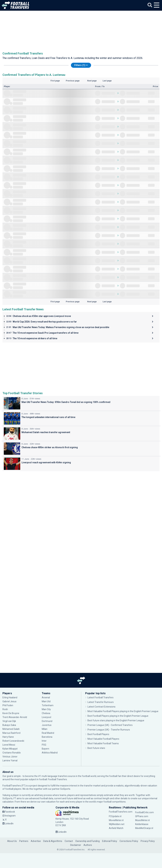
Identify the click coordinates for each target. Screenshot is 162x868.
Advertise (36, 841)
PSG (44, 745)
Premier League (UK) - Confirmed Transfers (110, 725)
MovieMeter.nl (116, 820)
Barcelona (47, 737)
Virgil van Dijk (9, 721)
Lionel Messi (9, 745)
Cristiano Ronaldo (12, 753)
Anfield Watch (116, 828)
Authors (88, 845)
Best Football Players (98, 734)
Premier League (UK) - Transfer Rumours (109, 730)
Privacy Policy (148, 841)
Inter (44, 741)
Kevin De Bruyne (11, 713)
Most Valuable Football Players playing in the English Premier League (123, 711)
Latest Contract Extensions (101, 707)
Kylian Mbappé (10, 749)
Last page (107, 81)
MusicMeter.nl (142, 820)
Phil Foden (8, 705)
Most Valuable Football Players (103, 739)
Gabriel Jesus (9, 701)
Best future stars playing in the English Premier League (116, 720)
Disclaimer (76, 845)
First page (55, 81)
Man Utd (46, 701)
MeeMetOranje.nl (144, 828)
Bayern (45, 749)
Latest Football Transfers (100, 697)
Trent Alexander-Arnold (15, 717)
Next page (92, 81)
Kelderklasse (142, 824)
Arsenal (46, 697)
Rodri (5, 709)
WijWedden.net (117, 824)
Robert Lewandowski (13, 741)
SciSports (65, 789)
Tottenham (48, 705)
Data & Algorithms (53, 841)
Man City (46, 709)
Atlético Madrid (50, 753)
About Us (12, 841)
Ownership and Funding (87, 841)
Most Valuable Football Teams (103, 743)
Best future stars (96, 748)
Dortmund (47, 721)
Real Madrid (48, 733)
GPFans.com (142, 816)
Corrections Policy (129, 841)
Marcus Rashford (11, 733)
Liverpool (46, 717)
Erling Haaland (10, 697)
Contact (69, 841)
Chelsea (46, 713)
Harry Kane (8, 737)
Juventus (47, 725)
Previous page (73, 81)
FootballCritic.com (144, 812)
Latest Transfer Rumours (101, 702)
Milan (45, 729)
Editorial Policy (110, 841)
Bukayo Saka (9, 725)
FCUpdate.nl (115, 816)
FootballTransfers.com (121, 812)
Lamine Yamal (10, 761)
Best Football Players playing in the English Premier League (118, 716)
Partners (24, 841)
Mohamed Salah (11, 729)
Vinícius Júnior (10, 757)
